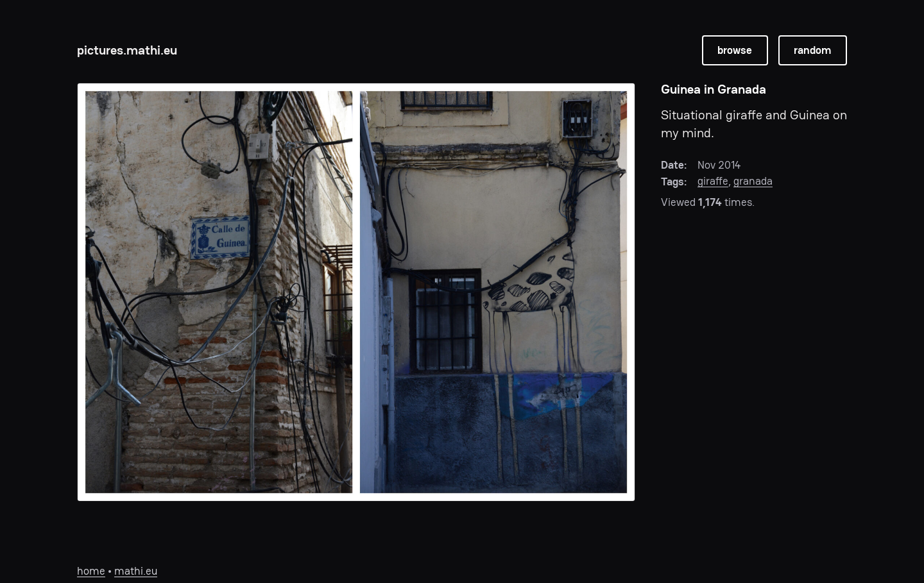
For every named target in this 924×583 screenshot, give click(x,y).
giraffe (713, 181)
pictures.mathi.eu (127, 50)
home (91, 571)
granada (753, 181)
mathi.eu (136, 571)
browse (735, 50)
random (812, 50)
